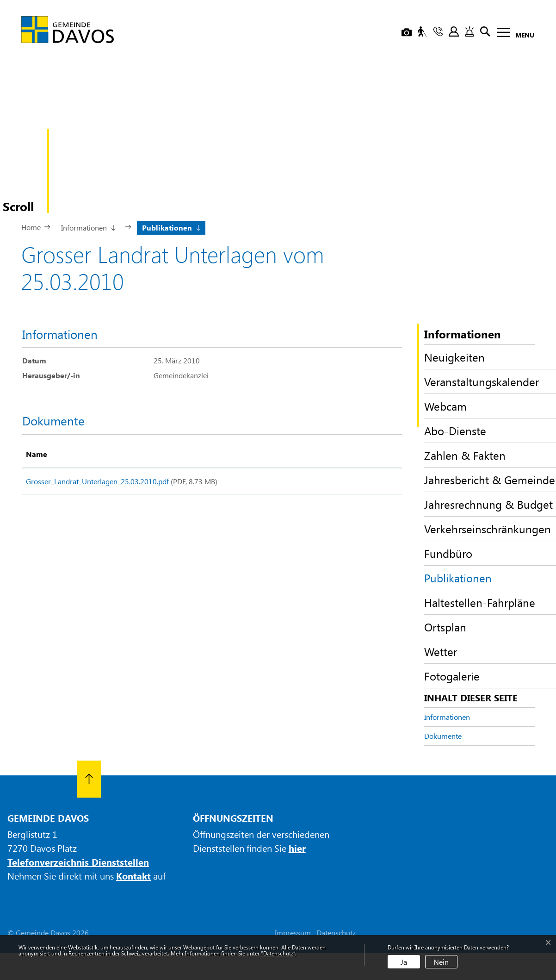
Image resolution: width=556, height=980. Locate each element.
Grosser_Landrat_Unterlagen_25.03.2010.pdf (97, 481)
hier (297, 848)
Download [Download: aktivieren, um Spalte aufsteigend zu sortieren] (355, 454)
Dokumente (443, 736)
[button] (88, 227)
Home (31, 227)
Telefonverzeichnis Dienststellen (78, 862)
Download (368, 483)
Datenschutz (336, 933)
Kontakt (133, 876)
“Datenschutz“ (278, 953)
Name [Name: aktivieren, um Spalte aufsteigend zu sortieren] (37, 454)
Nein (441, 962)
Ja (404, 962)
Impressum (293, 933)
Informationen (447, 717)
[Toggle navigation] (513, 34)
